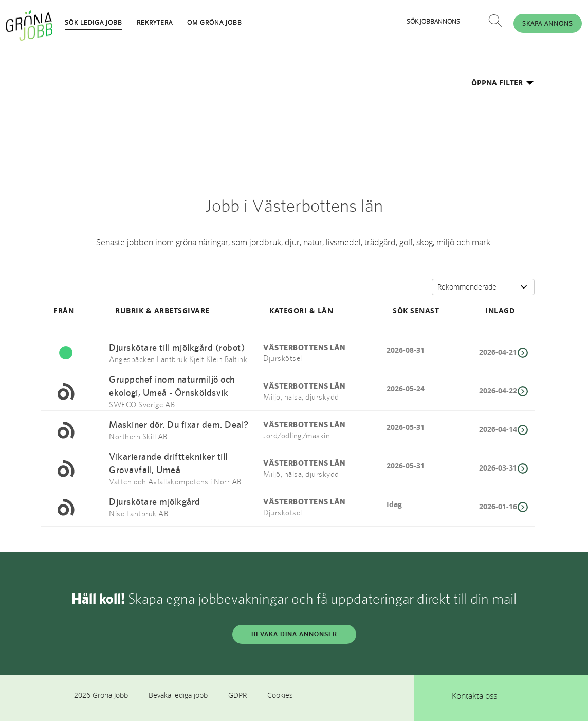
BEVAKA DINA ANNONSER (294, 634)
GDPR (237, 695)
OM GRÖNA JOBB (215, 22)
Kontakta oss (474, 696)
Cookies (280, 695)
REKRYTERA (155, 22)
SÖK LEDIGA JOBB (94, 22)
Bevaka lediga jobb (178, 695)
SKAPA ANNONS (548, 23)
